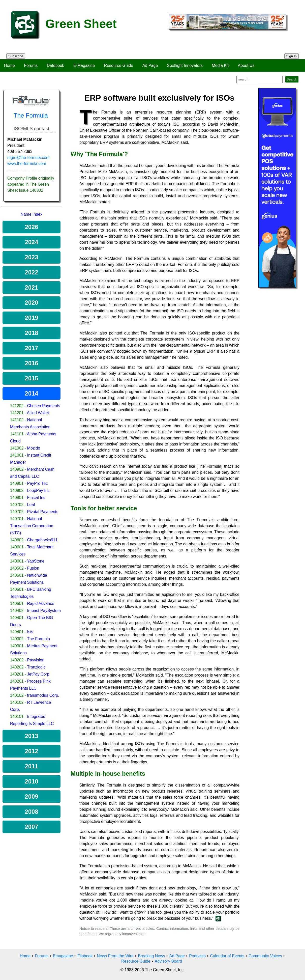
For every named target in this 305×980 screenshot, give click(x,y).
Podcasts (197, 956)
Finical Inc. (37, 498)
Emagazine (63, 956)
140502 (17, 568)
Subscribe (16, 56)
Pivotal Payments (43, 512)
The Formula (38, 639)
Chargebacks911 (42, 540)
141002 (17, 448)
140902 (17, 469)
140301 (17, 646)
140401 (17, 618)
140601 (17, 547)
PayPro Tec (38, 483)
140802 (17, 491)
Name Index (32, 214)
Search (292, 79)
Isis (30, 632)
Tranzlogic (36, 667)
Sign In (292, 56)
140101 (17, 717)
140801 (17, 498)
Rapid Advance (41, 604)
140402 (17, 611)
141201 (17, 413)
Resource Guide (119, 65)
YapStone (36, 561)
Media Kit (220, 65)
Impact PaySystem (44, 611)
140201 (17, 674)
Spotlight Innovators (185, 65)
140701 (17, 519)
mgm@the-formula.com (28, 158)
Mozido (34, 448)
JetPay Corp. (39, 674)
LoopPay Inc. (39, 491)
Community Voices (265, 956)
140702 (17, 505)
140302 (17, 639)
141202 (17, 406)
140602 (17, 540)
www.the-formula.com (27, 164)
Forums (31, 65)
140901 (17, 483)
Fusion (33, 568)
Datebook (56, 65)
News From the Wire (115, 956)
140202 (17, 660)
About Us (246, 65)
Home (9, 65)
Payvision (36, 660)
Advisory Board (169, 961)
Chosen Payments (44, 406)
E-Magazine (84, 65)
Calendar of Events (227, 956)
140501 (17, 575)
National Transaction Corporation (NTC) (32, 526)
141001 (17, 455)
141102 (17, 420)
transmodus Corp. (43, 695)
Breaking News (151, 956)
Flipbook (85, 956)
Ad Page (150, 65)
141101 (17, 434)
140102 (17, 695)
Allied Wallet (38, 413)
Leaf (31, 505)
